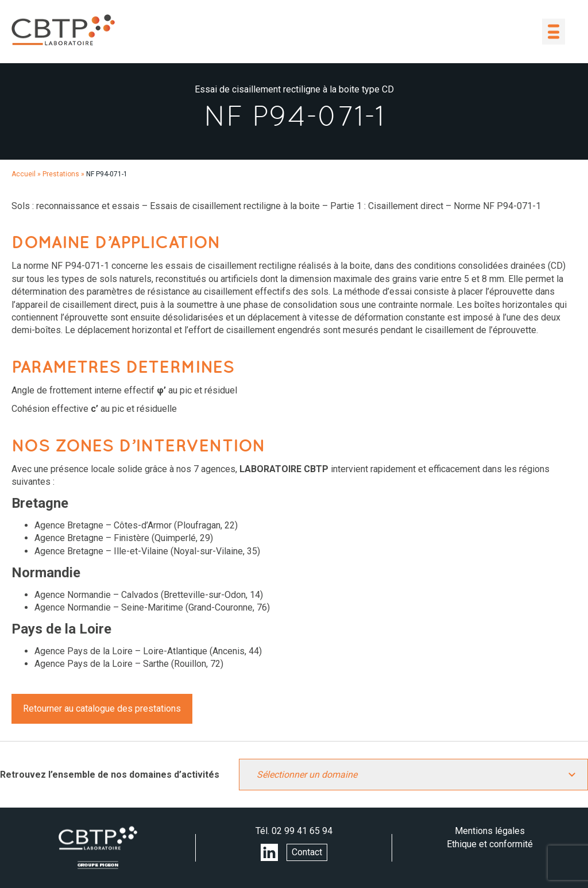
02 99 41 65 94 (302, 831)
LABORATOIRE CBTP (63, 30)
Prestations (61, 174)
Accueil (24, 174)
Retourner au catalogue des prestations (102, 709)
